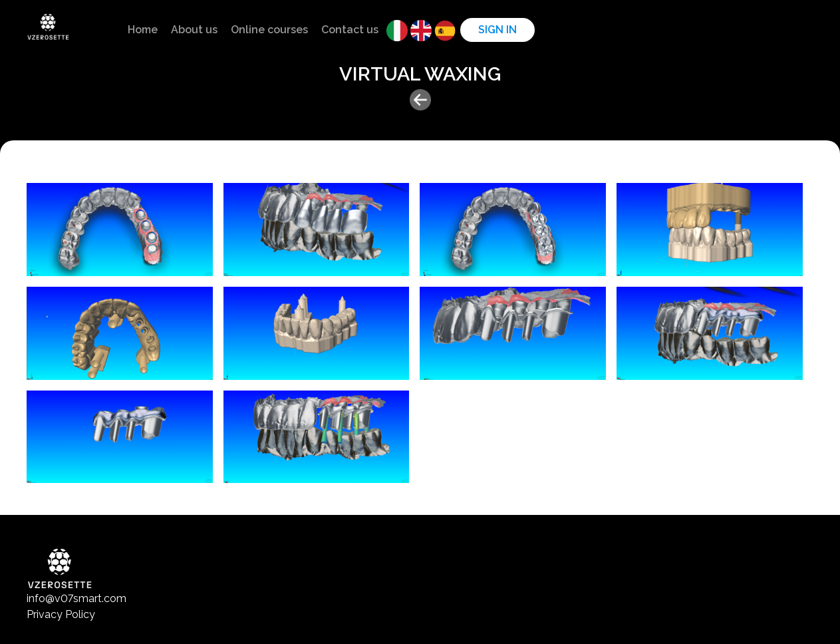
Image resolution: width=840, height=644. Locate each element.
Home (143, 30)
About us (194, 30)
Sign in (497, 30)
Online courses (269, 30)
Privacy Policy (61, 614)
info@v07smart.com (76, 598)
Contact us (350, 30)
